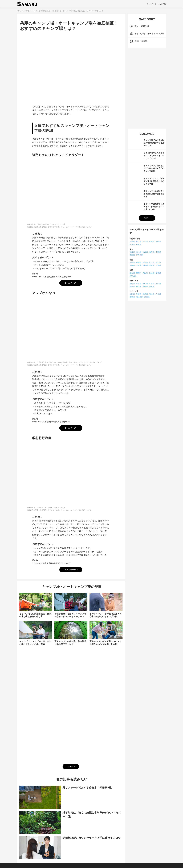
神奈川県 (140, 255)
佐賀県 (139, 294)
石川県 (158, 263)
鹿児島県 (140, 297)
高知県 (152, 286)
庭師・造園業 (141, 41)
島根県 (139, 284)
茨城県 (132, 252)
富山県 (152, 263)
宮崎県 (132, 297)
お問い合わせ (101, 859)
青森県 (139, 242)
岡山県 (145, 284)
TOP (18, 11)
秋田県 (158, 242)
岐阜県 (139, 265)
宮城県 (152, 242)
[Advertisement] (147, 88)
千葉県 (158, 252)
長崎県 (145, 294)
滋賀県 (132, 273)
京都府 (139, 273)
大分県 (158, 294)
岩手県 (145, 242)
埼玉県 (152, 252)
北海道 (132, 242)
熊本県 (152, 294)
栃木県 (139, 252)
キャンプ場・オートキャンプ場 (33, 11)
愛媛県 (145, 286)
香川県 (139, 286)
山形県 (132, 245)
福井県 (132, 265)
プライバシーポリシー (85, 859)
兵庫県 (152, 273)
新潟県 (145, 263)
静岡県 (145, 265)
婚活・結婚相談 (142, 26)
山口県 (158, 284)
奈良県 (158, 273)
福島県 (139, 245)
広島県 (152, 284)
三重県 (158, 265)
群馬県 (145, 252)
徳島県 (132, 286)
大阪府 (145, 273)
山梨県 (132, 263)
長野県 (139, 263)
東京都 (132, 255)
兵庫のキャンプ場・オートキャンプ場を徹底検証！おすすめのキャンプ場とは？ (74, 11)
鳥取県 (132, 284)
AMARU (27, 4)
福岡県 (132, 294)
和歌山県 (133, 276)
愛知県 (152, 265)
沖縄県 (147, 297)
